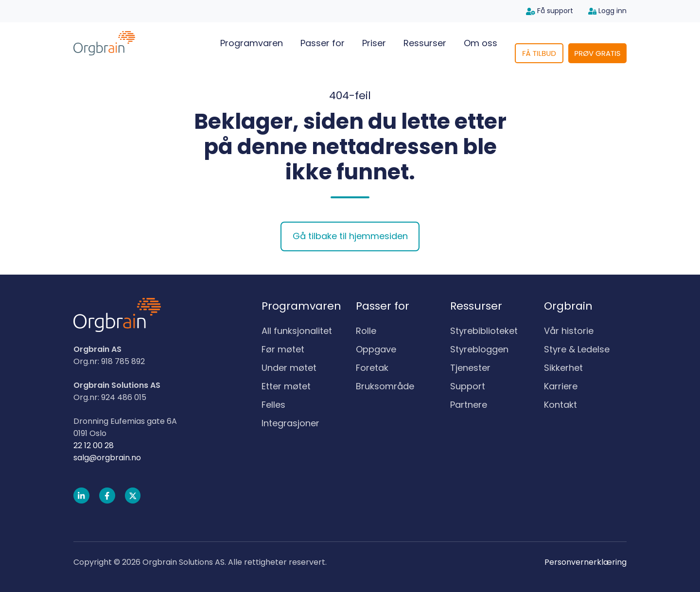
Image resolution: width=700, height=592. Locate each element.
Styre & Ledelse (577, 349)
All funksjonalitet (297, 331)
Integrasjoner (290, 423)
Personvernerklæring (586, 562)
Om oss (481, 43)
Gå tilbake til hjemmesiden (350, 236)
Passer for (323, 43)
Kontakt (560, 405)
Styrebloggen (479, 349)
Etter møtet (286, 386)
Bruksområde (385, 386)
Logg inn (608, 11)
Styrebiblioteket (484, 331)
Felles (273, 405)
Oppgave (376, 349)
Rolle (366, 331)
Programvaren (252, 43)
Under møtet (289, 368)
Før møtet (283, 349)
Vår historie (569, 331)
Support (468, 386)
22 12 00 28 (94, 445)
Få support (550, 11)
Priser (374, 43)
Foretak (372, 368)
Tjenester (470, 368)
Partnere (469, 405)
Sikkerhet (563, 368)
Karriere (561, 386)
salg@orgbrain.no (107, 458)
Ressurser (425, 43)
